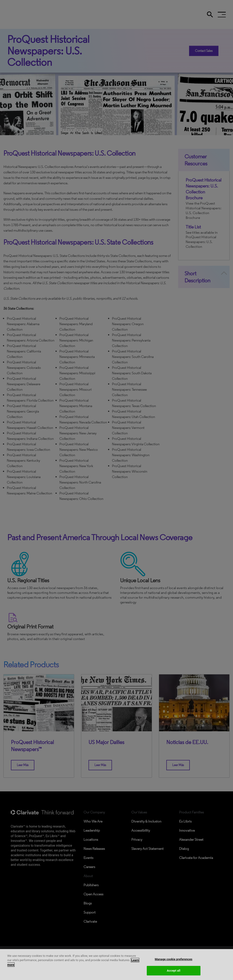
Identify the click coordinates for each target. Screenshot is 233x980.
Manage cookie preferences (173, 959)
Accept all (173, 971)
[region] (116, 965)
